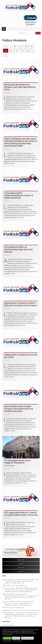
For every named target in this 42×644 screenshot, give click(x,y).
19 (32, 46)
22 (17, 51)
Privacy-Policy (18, 641)
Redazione (21, 560)
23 (22, 51)
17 (20, 46)
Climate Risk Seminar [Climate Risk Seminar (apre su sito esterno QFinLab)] (11, 608)
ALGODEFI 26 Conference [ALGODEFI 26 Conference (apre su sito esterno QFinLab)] (12, 586)
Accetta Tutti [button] (7, 638)
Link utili (21, 568)
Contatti (21, 572)
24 (28, 51)
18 (26, 46)
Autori (21, 564)
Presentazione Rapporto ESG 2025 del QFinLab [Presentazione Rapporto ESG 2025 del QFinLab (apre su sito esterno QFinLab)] (19, 610)
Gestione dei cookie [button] (27, 638)
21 (11, 51)
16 (15, 46)
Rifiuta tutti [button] (16, 638)
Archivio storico (9, 625)
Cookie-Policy (7, 641)
